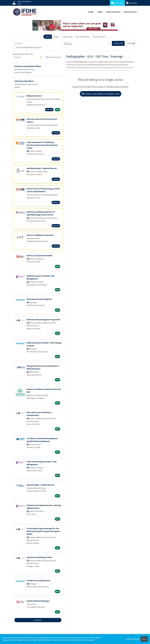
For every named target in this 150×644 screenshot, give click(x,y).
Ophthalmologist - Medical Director (42, 168)
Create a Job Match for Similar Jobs (101, 94)
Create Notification (53, 57)
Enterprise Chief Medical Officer (28, 66)
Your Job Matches (83, 37)
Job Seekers (117, 3)
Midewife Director (34, 96)
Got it (144, 639)
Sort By (17, 57)
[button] (131, 43)
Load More (38, 620)
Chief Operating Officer (24, 81)
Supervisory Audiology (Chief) (39, 557)
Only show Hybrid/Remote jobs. (29, 47)
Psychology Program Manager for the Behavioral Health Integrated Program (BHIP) (43, 531)
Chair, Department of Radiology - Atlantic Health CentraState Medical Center (42, 145)
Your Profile (113, 12)
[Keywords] (38, 43)
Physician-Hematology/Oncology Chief (43, 319)
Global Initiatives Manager (38, 601)
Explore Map (67, 37)
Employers (132, 3)
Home (91, 12)
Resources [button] (130, 12)
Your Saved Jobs (99, 37)
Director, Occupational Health (39, 255)
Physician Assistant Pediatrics (39, 299)
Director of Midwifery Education (40, 235)
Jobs (100, 12)
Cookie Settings (133, 639)
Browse (56, 37)
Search (48, 37)
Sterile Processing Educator (39, 580)
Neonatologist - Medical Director (41, 485)
